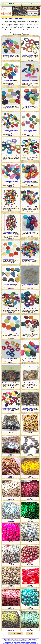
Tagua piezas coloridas (9, 55)
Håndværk (15, 641)
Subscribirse (33, 13)
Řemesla (10, 641)
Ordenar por (12, 33)
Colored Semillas (28, 181)
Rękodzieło (28, 642)
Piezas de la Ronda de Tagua (11, 333)
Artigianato (14, 642)
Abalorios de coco (28, 408)
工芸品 (24, 639)
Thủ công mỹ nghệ (33, 643)
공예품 (18, 642)
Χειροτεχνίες (30, 641)
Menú (11, 3)
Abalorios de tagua (28, 156)
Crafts (4, 639)
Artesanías (8, 639)
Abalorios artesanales (28, 55)
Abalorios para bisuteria (28, 81)
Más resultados (15, 633)
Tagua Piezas (28, 232)
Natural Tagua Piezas (28, 284)
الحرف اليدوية (28, 639)
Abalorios (21, 18)
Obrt (6, 641)
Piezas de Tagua (8, 81)
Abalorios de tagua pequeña (11, 130)
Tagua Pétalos (8, 106)
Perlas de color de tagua (9, 408)
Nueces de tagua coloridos (30, 130)
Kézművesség (8, 642)
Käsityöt (25, 641)
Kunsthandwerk (18, 639)
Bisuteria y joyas (13, 18)
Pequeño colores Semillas (9, 383)
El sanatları (26, 643)
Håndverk (23, 642)
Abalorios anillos (9, 156)
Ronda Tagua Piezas (8, 259)
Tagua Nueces (28, 359)
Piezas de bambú (29, 383)
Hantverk (21, 643)
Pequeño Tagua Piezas (28, 259)
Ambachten (20, 641)
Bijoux (13, 639)
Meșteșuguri (6, 643)
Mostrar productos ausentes (21, 35)
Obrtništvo (16, 643)
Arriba (29, 633)
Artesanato (33, 642)
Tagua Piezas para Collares (11, 181)
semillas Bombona (9, 232)
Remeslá (11, 643)
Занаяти (34, 639)
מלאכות (35, 641)
